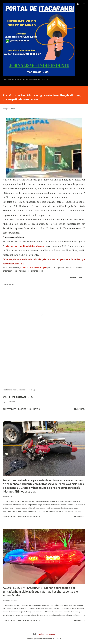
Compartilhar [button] (76, 277)
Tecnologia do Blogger (44, 634)
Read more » (80, 409)
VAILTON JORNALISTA (18, 397)
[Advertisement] (44, 364)
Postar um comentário (29, 409)
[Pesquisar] (78, 4)
